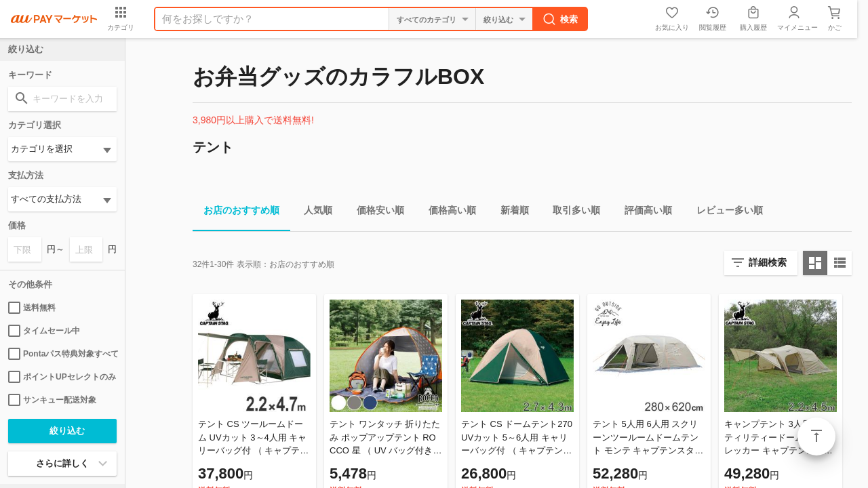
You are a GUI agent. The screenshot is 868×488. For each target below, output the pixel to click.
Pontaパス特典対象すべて (62, 354)
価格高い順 (447, 212)
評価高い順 (643, 212)
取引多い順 (571, 212)
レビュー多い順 (724, 212)
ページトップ (816, 436)
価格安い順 (375, 212)
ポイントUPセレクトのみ (62, 377)
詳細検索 (768, 262)
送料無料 (32, 308)
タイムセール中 (44, 331)
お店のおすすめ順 (236, 212)
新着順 (509, 212)
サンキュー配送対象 (52, 400)
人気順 (313, 212)
